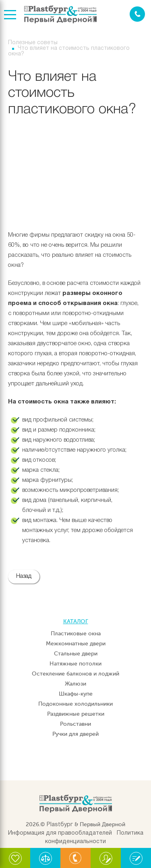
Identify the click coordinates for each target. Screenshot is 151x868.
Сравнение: (45, 862)
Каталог (76, 621)
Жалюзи (75, 684)
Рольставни (75, 724)
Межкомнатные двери (76, 644)
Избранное (15, 862)
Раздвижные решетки (76, 714)
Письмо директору (106, 862)
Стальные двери (76, 654)
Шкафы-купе (76, 694)
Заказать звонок (137, 14)
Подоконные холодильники (75, 704)
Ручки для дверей (75, 734)
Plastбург (60, 825)
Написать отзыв (135, 862)
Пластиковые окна (76, 634)
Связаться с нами (75, 862)
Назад (24, 576)
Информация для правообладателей (60, 833)
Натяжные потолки (75, 664)
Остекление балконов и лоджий (75, 674)
